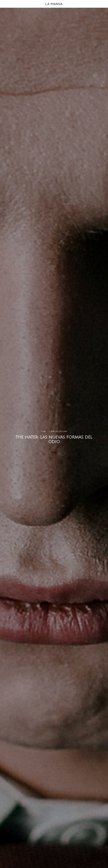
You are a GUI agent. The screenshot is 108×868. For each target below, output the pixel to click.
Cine (44, 432)
